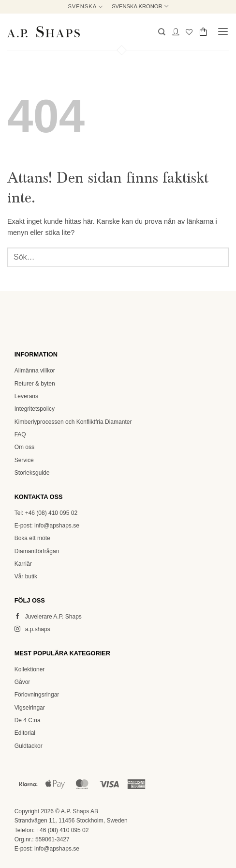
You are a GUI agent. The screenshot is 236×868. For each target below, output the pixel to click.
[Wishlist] (189, 32)
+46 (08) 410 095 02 (62, 830)
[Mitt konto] (176, 32)
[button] (162, 32)
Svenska (85, 7)
